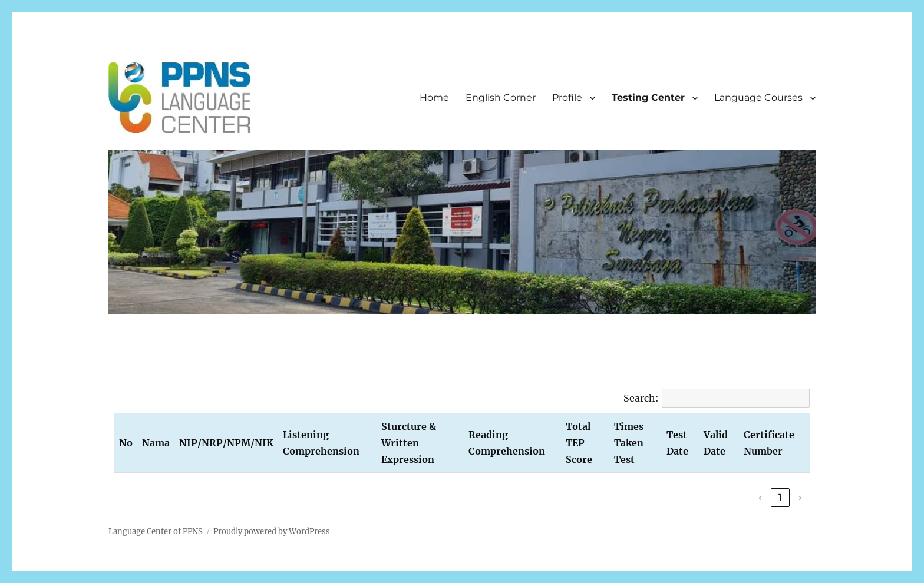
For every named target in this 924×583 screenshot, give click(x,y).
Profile (567, 97)
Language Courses (758, 97)
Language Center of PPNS (156, 531)
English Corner (501, 97)
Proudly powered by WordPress (272, 531)
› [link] (800, 497)
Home (434, 97)
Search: (641, 398)
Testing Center (648, 97)
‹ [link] (760, 497)
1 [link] (781, 497)
